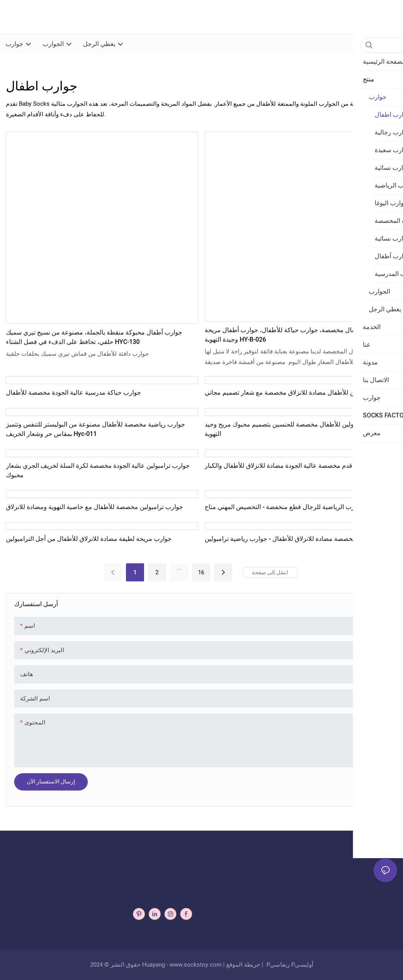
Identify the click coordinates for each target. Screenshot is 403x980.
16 (201, 572)
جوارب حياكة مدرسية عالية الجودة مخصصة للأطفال (73, 393)
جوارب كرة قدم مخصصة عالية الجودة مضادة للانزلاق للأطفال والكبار (294, 466)
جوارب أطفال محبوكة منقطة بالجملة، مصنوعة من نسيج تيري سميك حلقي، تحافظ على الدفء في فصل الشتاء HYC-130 (94, 337)
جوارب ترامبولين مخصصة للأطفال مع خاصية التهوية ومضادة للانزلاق (94, 507)
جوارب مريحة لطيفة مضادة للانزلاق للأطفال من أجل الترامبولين (89, 539)
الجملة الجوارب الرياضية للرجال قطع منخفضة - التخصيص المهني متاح (295, 507)
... (179, 568)
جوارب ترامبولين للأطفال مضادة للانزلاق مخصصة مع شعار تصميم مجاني (299, 393)
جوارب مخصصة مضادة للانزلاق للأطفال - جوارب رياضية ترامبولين (290, 539)
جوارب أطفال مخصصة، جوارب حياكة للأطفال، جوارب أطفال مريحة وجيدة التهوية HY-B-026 (293, 335)
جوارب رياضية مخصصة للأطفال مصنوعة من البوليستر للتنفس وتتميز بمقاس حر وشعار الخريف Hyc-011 (95, 429)
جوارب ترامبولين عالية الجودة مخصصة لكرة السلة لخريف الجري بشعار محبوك (98, 471)
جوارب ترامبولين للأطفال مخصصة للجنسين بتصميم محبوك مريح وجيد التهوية (295, 429)
